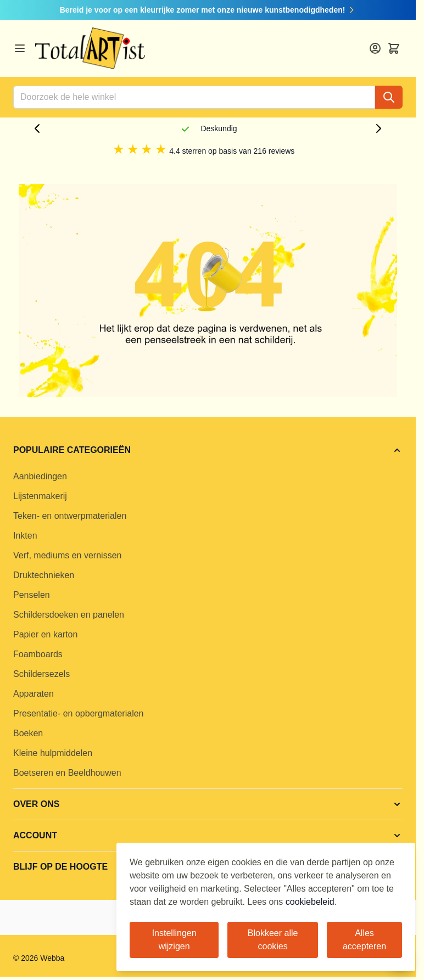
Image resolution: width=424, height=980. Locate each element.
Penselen (32, 595)
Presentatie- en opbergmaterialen (78, 713)
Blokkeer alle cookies (273, 940)
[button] (208, 450)
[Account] (375, 48)
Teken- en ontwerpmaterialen (70, 516)
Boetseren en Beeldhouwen (67, 773)
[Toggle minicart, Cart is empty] (394, 48)
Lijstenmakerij (40, 496)
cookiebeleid (310, 902)
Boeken (28, 733)
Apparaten (34, 694)
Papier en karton (45, 634)
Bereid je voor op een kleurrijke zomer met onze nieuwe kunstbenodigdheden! (208, 10)
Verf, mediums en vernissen (67, 555)
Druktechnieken (44, 575)
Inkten (25, 536)
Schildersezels (41, 674)
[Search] (389, 97)
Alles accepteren (364, 940)
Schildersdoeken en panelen (69, 615)
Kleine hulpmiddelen (53, 753)
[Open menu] (20, 48)
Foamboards (38, 654)
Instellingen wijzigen (174, 940)
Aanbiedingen (40, 476)
